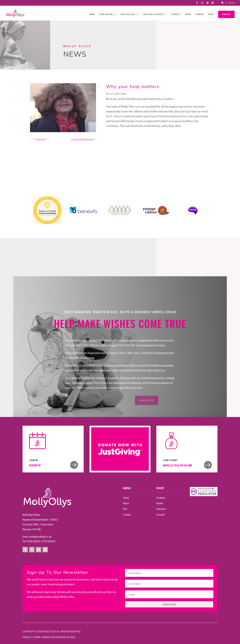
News (188, 14)
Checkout (161, 509)
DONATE (226, 14)
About (126, 503)
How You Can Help (153, 14)
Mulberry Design (65, 637)
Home (92, 14)
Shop (211, 14)
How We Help (128, 14)
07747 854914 (48, 541)
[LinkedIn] (207, 4)
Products (161, 498)
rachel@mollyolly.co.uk (40, 537)
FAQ (125, 509)
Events (200, 14)
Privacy (27, 637)
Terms (37, 637)
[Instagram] (213, 4)
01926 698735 (33, 541)
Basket (160, 503)
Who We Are (106, 14)
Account (160, 515)
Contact (176, 14)
